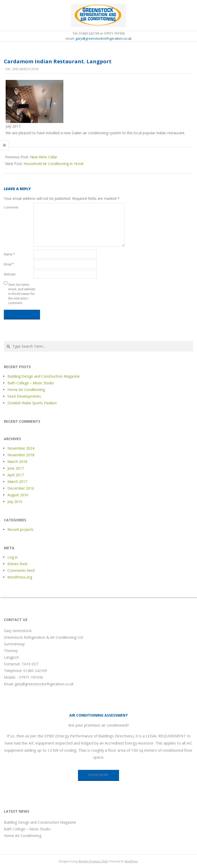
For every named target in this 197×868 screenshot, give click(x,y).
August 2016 (18, 495)
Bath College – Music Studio (31, 383)
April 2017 (16, 475)
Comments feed (21, 570)
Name (9, 254)
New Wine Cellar (44, 157)
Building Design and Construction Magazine (44, 376)
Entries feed (17, 564)
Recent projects (21, 529)
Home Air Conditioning (26, 390)
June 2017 (16, 468)
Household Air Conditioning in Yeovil (53, 164)
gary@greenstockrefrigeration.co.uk (104, 38)
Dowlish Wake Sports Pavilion (32, 403)
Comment (11, 207)
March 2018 (17, 462)
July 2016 (15, 502)
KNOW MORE (98, 775)
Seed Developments (24, 396)
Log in (13, 557)
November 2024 (21, 448)
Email (9, 264)
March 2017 (17, 482)
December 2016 (21, 488)
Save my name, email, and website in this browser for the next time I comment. (22, 294)
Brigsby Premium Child (93, 861)
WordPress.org (20, 577)
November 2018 (21, 455)
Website (10, 274)
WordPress (131, 861)
